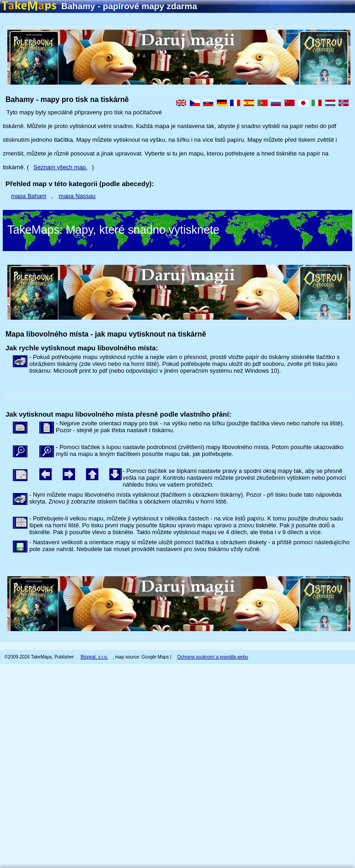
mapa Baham (29, 196)
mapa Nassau (77, 196)
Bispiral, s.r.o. (94, 657)
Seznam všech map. (60, 167)
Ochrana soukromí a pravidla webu (212, 657)
